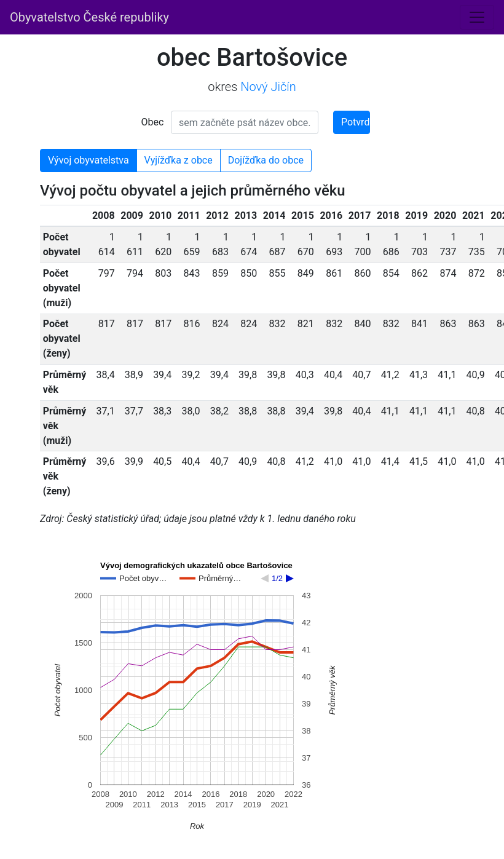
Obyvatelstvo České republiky (89, 17)
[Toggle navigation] (477, 17)
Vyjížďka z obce (179, 160)
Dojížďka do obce (266, 160)
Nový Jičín (268, 87)
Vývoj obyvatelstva (89, 160)
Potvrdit (356, 122)
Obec (153, 122)
